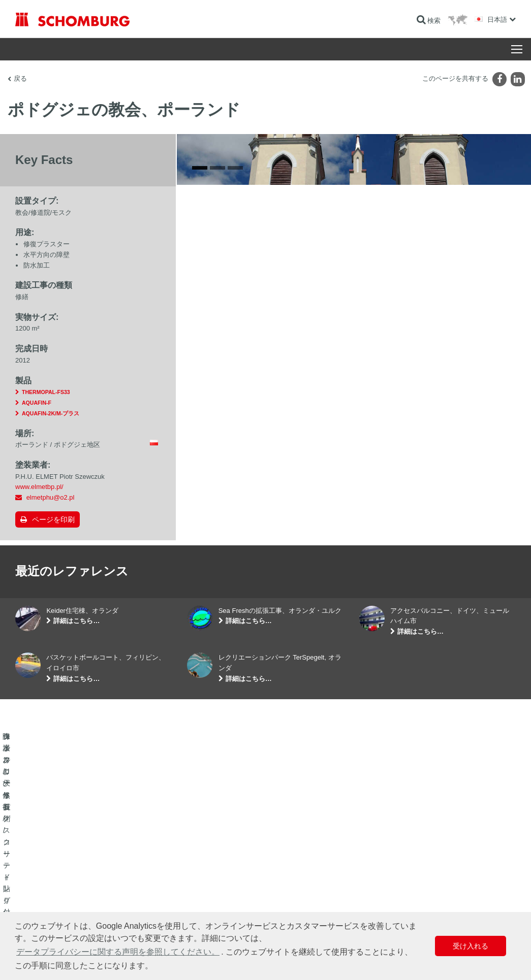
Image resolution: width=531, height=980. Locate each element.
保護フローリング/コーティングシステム (71, 907)
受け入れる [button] (471, 946)
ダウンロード (205, 892)
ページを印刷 (53, 519)
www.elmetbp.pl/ (39, 487)
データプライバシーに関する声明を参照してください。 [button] (118, 952)
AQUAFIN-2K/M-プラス (51, 413)
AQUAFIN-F (37, 403)
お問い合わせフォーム (217, 907)
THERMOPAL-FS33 (46, 392)
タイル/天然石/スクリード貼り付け (63, 892)
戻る (20, 78)
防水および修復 (37, 876)
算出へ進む (202, 876)
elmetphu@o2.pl (51, 497)
